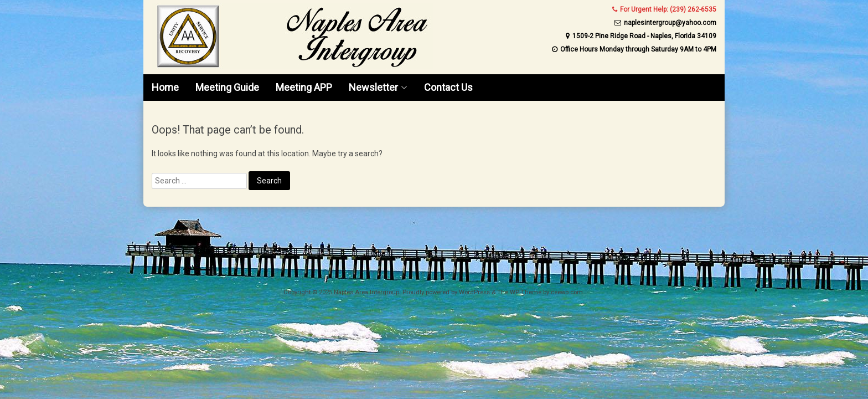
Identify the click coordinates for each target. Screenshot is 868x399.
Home (165, 87)
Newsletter (373, 87)
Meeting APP (304, 87)
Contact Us (448, 87)
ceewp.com (567, 292)
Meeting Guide (227, 87)
